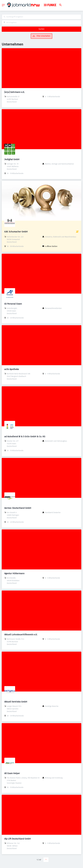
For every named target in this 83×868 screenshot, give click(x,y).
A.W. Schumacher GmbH (16, 232)
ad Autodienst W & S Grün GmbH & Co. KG (25, 436)
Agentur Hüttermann (14, 573)
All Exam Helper (12, 773)
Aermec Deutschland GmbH (18, 508)
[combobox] (41, 17)
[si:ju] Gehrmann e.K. (15, 92)
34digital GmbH (12, 159)
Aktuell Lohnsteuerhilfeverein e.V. (21, 635)
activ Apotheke (12, 369)
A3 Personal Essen (13, 304)
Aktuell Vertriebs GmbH (16, 702)
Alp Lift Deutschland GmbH (18, 839)
